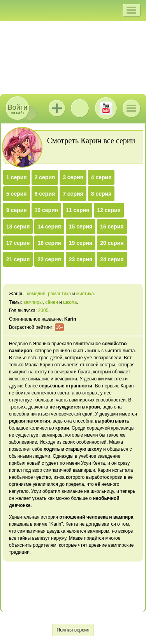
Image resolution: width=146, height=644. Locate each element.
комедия (36, 294)
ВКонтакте (80, 108)
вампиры (33, 302)
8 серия (101, 194)
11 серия (77, 210)
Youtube (106, 108)
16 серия (112, 227)
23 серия (81, 259)
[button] (131, 10)
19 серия (81, 243)
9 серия (17, 210)
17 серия (18, 243)
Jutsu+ (57, 108)
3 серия (73, 177)
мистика (85, 294)
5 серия (17, 194)
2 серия (45, 177)
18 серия (49, 243)
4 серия (101, 177)
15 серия (81, 227)
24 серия (112, 259)
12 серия (109, 210)
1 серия (17, 177)
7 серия (73, 194)
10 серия (46, 210)
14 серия (49, 227)
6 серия (45, 194)
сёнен (52, 302)
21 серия (18, 259)
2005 (43, 310)
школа (70, 302)
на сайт (18, 109)
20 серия (112, 243)
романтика (59, 294)
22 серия (49, 259)
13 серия (18, 227)
